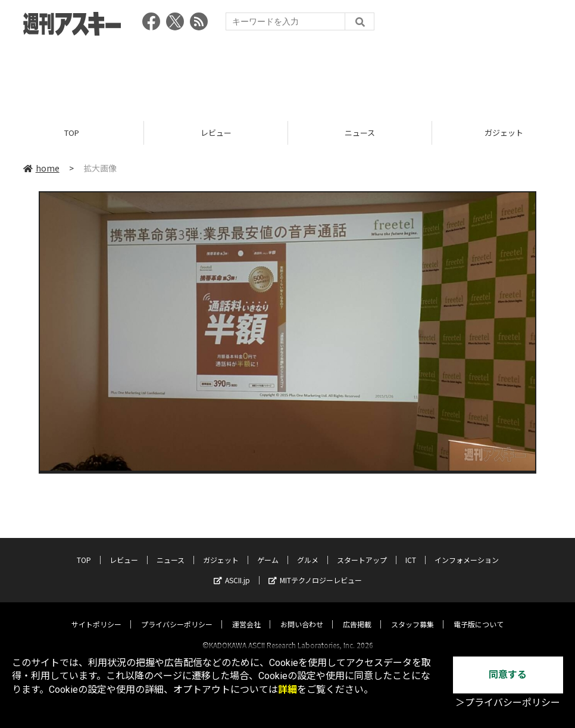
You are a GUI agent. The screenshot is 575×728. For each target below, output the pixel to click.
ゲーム (268, 549)
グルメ (308, 549)
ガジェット (221, 549)
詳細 (287, 690)
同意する (508, 675)
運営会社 (246, 613)
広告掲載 (357, 613)
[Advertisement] (287, 74)
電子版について (479, 613)
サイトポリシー (96, 613)
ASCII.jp (232, 569)
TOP (72, 133)
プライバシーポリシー (177, 613)
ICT (411, 549)
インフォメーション (467, 549)
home (41, 168)
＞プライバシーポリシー (508, 703)
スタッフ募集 (412, 613)
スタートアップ (362, 549)
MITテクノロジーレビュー (315, 569)
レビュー (216, 133)
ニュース (360, 133)
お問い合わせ (302, 613)
